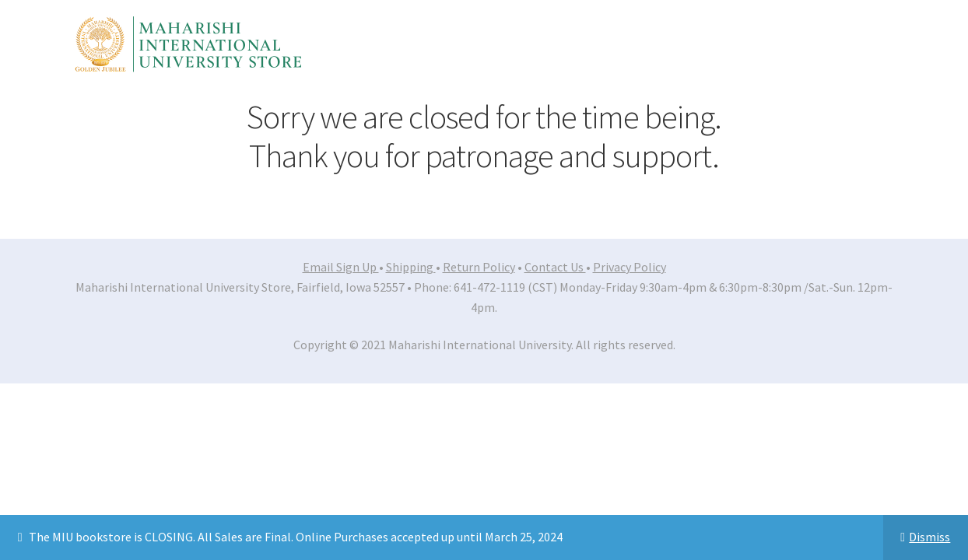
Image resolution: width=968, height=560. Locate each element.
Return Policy (479, 267)
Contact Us (555, 267)
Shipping (411, 267)
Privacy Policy (630, 267)
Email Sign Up (341, 267)
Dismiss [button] (929, 537)
